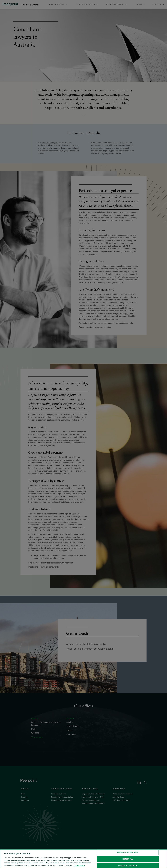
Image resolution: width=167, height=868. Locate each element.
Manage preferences (128, 856)
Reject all (128, 862)
